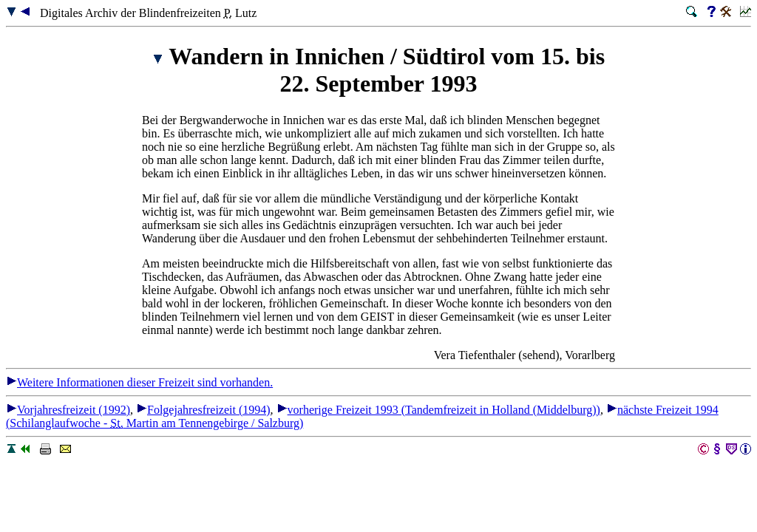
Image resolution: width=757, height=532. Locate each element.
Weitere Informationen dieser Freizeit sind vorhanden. (139, 382)
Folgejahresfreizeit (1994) (203, 410)
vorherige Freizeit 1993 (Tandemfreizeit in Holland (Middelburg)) (438, 410)
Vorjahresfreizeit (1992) (68, 410)
